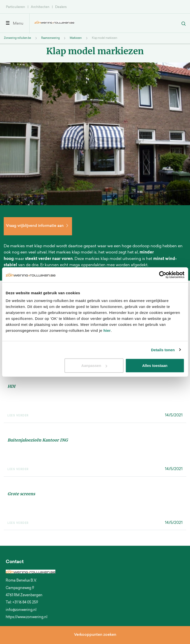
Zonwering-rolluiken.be (18, 38)
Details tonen (163, 350)
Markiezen (76, 38)
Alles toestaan (155, 366)
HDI (11, 386)
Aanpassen (94, 366)
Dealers (61, 7)
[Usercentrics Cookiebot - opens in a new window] (163, 275)
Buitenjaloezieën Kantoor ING (38, 440)
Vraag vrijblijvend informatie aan (38, 226)
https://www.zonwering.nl (27, 617)
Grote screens (21, 494)
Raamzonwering (50, 38)
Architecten (40, 7)
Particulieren (16, 7)
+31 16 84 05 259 (25, 603)
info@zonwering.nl (21, 610)
